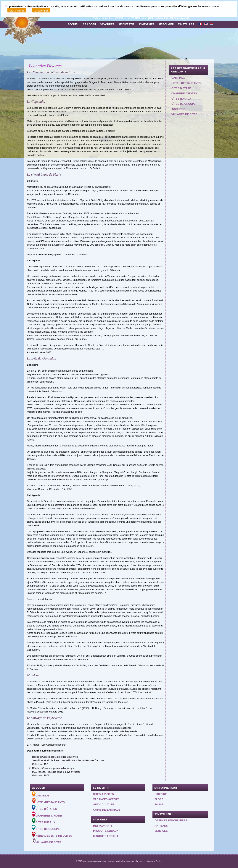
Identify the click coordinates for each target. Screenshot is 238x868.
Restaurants (103, 826)
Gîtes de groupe (184, 104)
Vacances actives (106, 799)
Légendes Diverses (46, 66)
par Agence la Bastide (153, 861)
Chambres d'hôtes (47, 814)
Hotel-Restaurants (48, 801)
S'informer (146, 24)
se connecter (129, 861)
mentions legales (115, 861)
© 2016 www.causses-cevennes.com (91, 861)
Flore (159, 799)
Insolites (178, 109)
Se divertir (126, 24)
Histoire (161, 794)
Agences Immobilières (171, 820)
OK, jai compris (17, 11)
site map (139, 861)
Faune (159, 804)
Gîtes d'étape (181, 88)
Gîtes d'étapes (44, 808)
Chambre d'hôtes (184, 93)
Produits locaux (106, 831)
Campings (178, 78)
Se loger (89, 24)
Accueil (73, 24)
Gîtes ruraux (181, 99)
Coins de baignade (107, 810)
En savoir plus (41, 11)
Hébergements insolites (52, 834)
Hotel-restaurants (186, 83)
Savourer (107, 24)
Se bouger (166, 24)
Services (161, 831)
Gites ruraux (44, 821)
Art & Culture (104, 804)
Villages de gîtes (184, 114)
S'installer (186, 24)
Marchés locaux (106, 836)
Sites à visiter (104, 794)
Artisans (161, 826)
